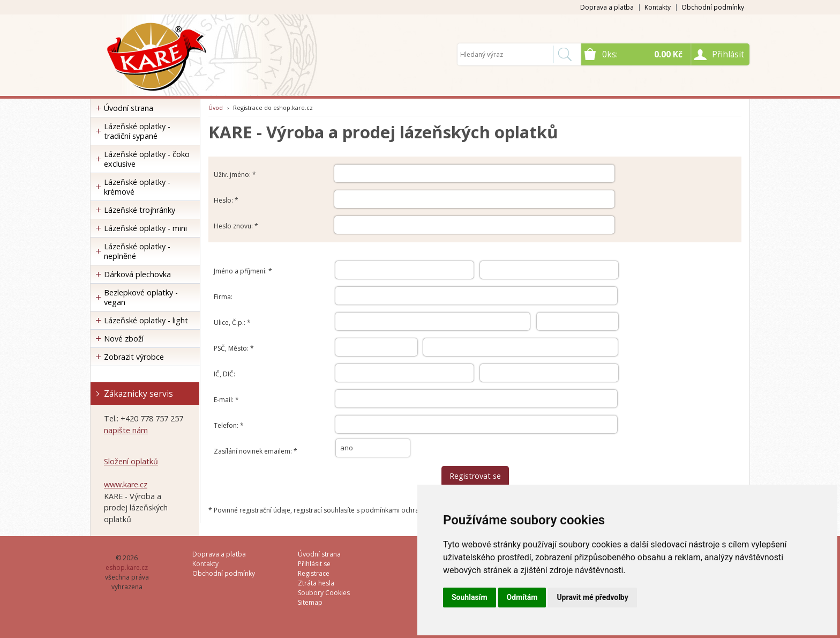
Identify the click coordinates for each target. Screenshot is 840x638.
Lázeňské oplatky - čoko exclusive (147, 159)
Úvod (216, 107)
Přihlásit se (314, 564)
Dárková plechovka (137, 274)
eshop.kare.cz (127, 567)
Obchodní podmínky (713, 7)
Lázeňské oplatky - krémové (137, 187)
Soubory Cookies (324, 593)
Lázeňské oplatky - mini (145, 228)
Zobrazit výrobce (134, 357)
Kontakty (658, 7)
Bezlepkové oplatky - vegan (141, 297)
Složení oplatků (131, 461)
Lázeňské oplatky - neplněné (137, 251)
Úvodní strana (129, 108)
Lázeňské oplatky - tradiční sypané (137, 131)
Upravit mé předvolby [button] (592, 597)
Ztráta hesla (316, 583)
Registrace (314, 573)
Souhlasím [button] (470, 597)
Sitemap (310, 602)
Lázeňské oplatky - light (146, 320)
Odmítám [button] (522, 597)
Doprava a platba (607, 7)
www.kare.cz (126, 484)
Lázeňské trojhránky (140, 210)
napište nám (126, 430)
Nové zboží (124, 339)
